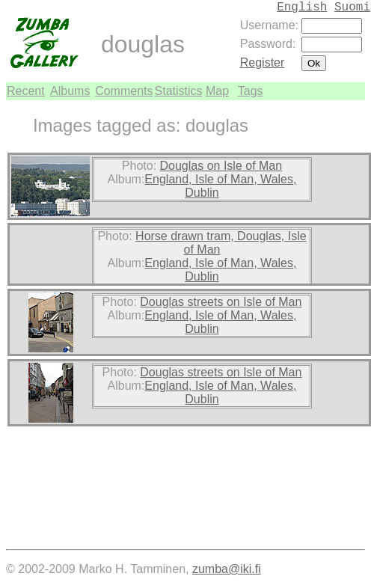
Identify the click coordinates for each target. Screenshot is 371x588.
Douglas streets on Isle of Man (221, 302)
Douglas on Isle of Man (221, 166)
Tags (251, 91)
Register (263, 62)
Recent (26, 91)
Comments (124, 91)
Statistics (179, 91)
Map (217, 91)
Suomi (352, 7)
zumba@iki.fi (227, 569)
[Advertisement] (320, 325)
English (302, 7)
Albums (70, 91)
